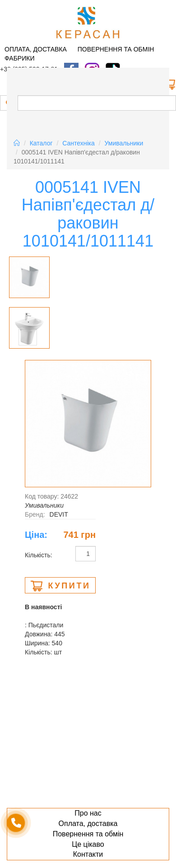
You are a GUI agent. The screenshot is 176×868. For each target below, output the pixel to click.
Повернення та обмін (116, 49)
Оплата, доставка (36, 49)
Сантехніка (79, 143)
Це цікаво (88, 844)
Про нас (88, 813)
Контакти (88, 854)
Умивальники (124, 143)
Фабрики (19, 58)
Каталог (41, 143)
